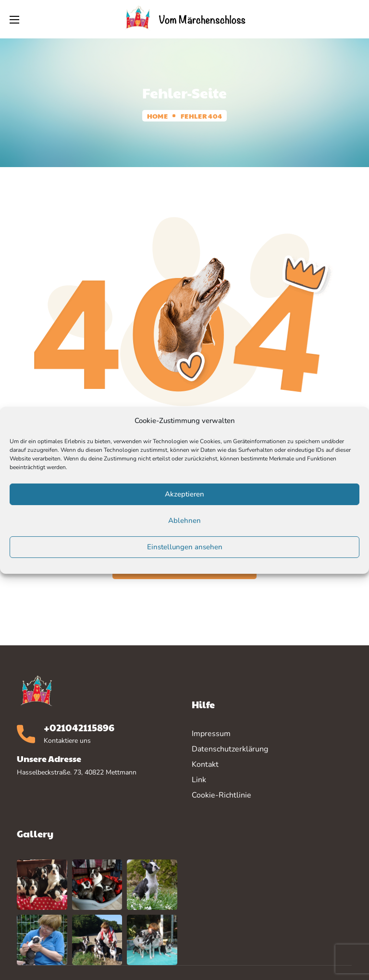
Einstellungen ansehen (185, 547)
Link (199, 780)
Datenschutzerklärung (230, 749)
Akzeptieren (184, 494)
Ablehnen (184, 520)
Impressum (211, 734)
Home (157, 116)
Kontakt (205, 764)
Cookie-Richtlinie (221, 795)
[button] (354, 19)
